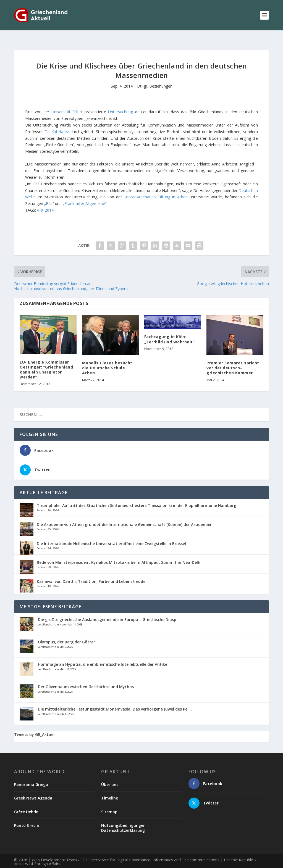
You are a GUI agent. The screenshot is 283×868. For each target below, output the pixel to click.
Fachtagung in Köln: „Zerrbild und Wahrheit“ (170, 330)
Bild (49, 195)
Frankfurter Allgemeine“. (86, 195)
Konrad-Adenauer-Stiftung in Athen (156, 188)
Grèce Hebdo (26, 803)
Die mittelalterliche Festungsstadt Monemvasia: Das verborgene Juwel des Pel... (115, 700)
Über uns (110, 776)
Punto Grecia (27, 816)
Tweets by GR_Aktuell (35, 726)
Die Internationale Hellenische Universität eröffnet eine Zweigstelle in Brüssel (111, 535)
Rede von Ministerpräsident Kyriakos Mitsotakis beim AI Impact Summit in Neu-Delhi (119, 553)
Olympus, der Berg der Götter (66, 633)
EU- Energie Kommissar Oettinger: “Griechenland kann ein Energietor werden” (46, 361)
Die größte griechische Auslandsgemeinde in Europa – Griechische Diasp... (109, 611)
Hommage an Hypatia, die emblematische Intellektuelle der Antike (103, 655)
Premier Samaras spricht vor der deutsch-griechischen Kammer (233, 359)
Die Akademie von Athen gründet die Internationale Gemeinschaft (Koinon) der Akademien (125, 516)
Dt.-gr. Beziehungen (155, 77)
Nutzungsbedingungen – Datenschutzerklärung (125, 819)
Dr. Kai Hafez (57, 123)
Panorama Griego (31, 776)
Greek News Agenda (33, 789)
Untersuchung (121, 103)
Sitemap (109, 803)
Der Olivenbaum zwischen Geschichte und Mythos (86, 678)
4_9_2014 (45, 201)
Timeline (110, 789)
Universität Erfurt (67, 103)
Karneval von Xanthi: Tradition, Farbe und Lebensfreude (91, 573)
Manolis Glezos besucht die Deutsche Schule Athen (107, 359)
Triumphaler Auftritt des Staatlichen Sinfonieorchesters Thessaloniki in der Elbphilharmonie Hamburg (137, 497)
